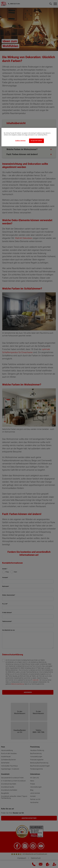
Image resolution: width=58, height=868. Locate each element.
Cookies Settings (20, 141)
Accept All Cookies (36, 141)
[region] (29, 137)
